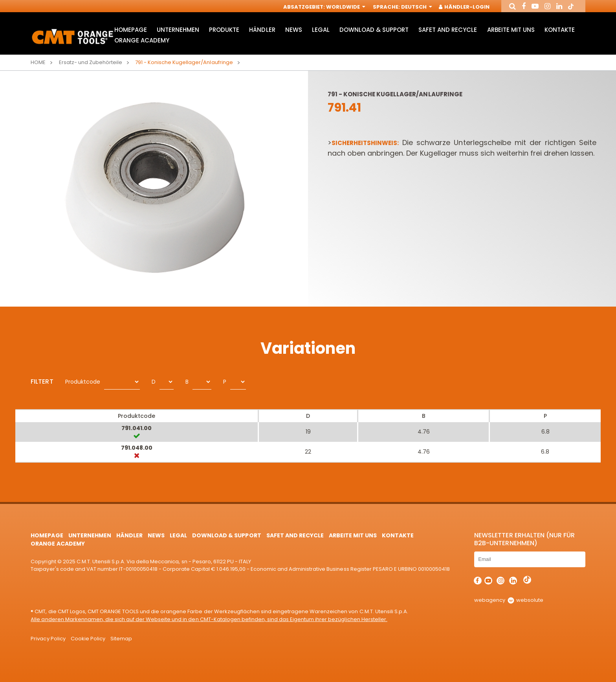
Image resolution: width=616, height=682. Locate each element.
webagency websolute (509, 600)
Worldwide (345, 7)
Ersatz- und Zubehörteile (91, 62)
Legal (321, 30)
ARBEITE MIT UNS (511, 30)
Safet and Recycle (448, 30)
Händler (262, 30)
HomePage (131, 30)
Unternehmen (178, 30)
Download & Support (374, 30)
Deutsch (416, 7)
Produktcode (83, 382)
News (294, 30)
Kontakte (560, 30)
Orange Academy (142, 40)
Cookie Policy (88, 639)
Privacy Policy (48, 639)
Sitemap (121, 639)
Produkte (224, 30)
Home (38, 62)
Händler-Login (465, 7)
